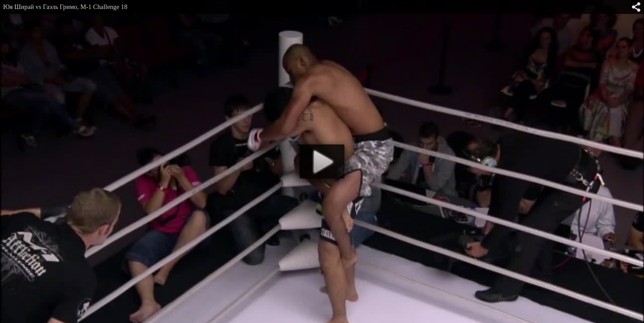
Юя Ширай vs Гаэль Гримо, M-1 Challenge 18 (65, 7)
